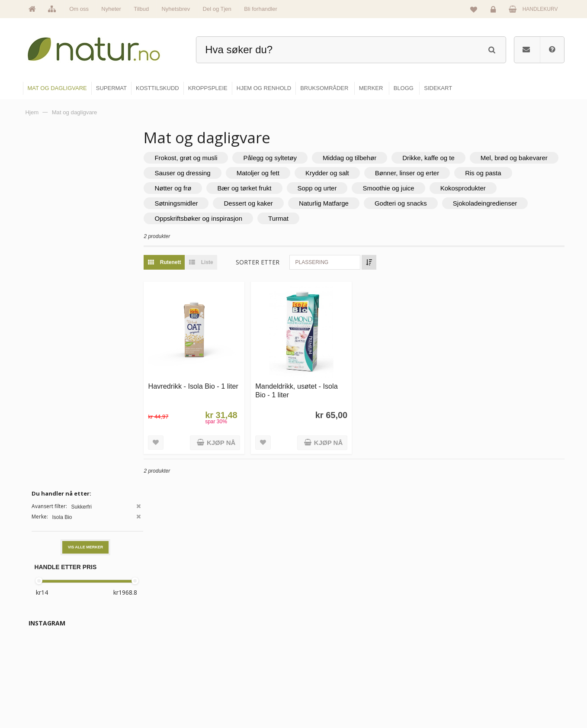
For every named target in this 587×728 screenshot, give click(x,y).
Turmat (385, 218)
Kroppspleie (319, 677)
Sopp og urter (396, 188)
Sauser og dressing (292, 173)
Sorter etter (274, 262)
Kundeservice (500, 659)
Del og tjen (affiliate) (420, 677)
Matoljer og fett (367, 173)
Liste (216, 262)
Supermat (316, 640)
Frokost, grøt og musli (203, 158)
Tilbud (141, 9)
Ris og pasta (189, 188)
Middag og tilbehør (366, 158)
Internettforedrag (416, 659)
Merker (221, 659)
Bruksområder (413, 640)
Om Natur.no (228, 640)
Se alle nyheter (231, 677)
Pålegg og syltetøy (287, 158)
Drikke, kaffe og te (445, 158)
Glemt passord (501, 640)
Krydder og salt (437, 173)
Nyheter (111, 9)
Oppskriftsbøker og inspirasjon (305, 218)
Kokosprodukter (194, 203)
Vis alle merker (86, 192)
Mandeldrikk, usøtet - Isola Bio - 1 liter (309, 386)
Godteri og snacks (489, 203)
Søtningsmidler (264, 203)
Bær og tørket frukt (323, 188)
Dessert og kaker (336, 203)
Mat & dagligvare (324, 622)
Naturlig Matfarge (412, 203)
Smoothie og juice (467, 188)
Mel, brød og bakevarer (205, 173)
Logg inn (495, 11)
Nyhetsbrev (176, 9)
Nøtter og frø (252, 188)
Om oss (79, 9)
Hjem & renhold (323, 696)
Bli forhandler (261, 9)
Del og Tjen (217, 9)
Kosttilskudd (319, 659)
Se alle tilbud (228, 696)
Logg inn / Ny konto (506, 622)
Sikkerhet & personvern (511, 696)
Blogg (403, 622)
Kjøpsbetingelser (503, 677)
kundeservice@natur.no (109, 673)
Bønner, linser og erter (516, 173)
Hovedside (226, 622)
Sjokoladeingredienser (203, 218)
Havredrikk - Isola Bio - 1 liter (203, 386)
